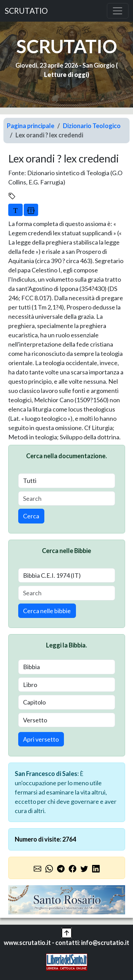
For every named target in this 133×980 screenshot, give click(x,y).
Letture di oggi (66, 75)
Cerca (31, 516)
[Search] (67, 499)
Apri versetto (41, 739)
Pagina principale (31, 126)
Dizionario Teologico (92, 126)
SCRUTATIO (26, 11)
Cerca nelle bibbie (47, 611)
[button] (67, 932)
